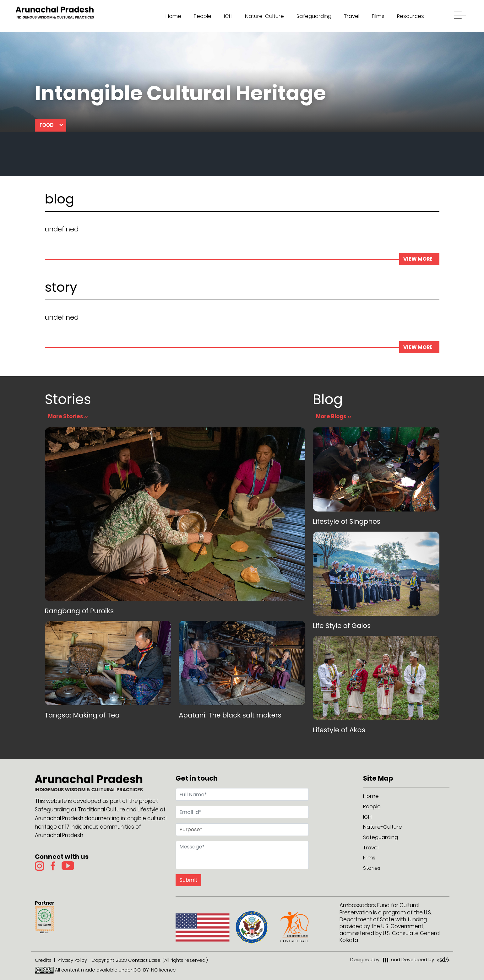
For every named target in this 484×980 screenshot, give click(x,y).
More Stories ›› (68, 416)
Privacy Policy (73, 960)
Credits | (45, 960)
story (61, 288)
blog (60, 200)
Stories (372, 867)
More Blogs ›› (334, 416)
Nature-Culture (262, 16)
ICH (226, 16)
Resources (408, 16)
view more (419, 259)
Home (171, 16)
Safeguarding (312, 16)
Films (376, 16)
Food (46, 125)
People (200, 16)
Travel (349, 16)
